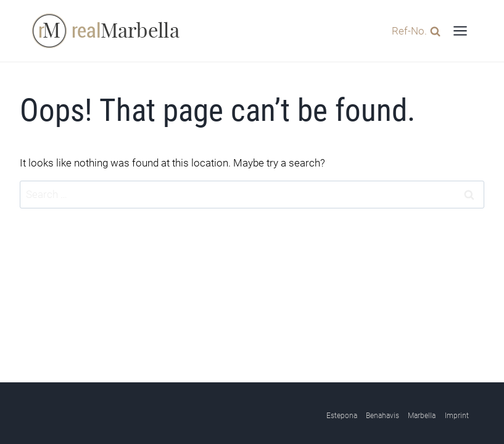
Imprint (457, 416)
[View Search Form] (413, 31)
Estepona (342, 416)
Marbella (422, 416)
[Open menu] (460, 31)
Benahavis (382, 416)
